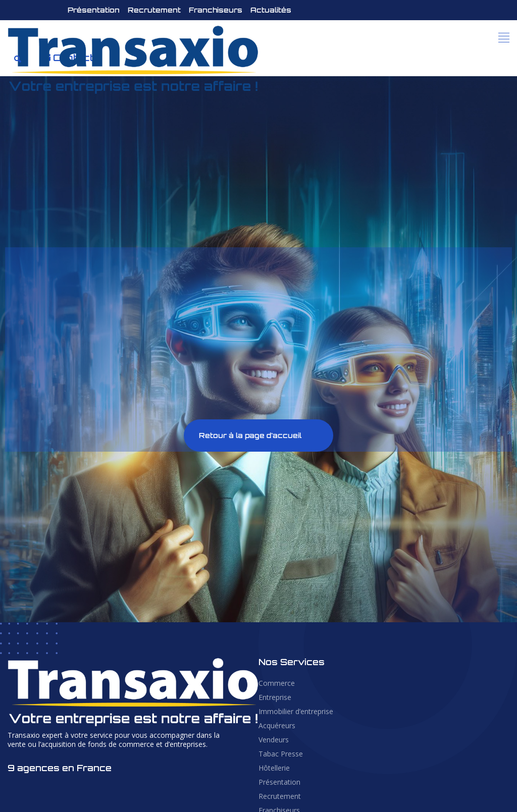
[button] (504, 38)
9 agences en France (60, 768)
